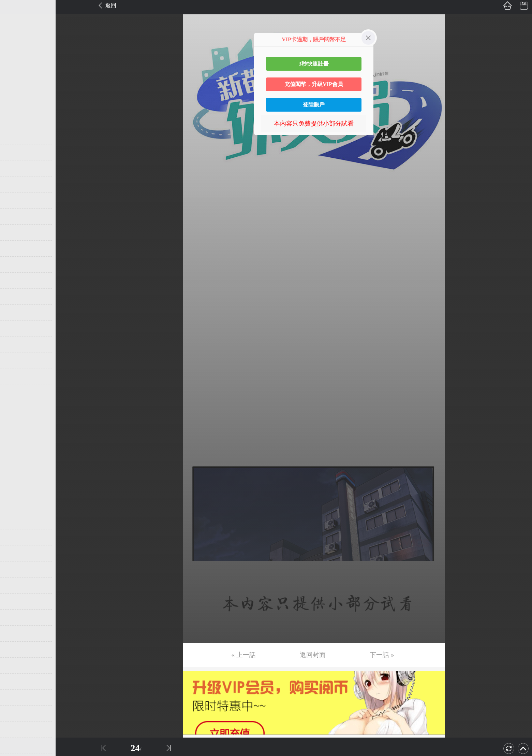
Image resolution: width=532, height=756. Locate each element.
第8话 (14, 120)
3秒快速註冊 (314, 64)
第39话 (16, 617)
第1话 (14, 8)
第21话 (16, 329)
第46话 (16, 730)
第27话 (16, 425)
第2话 (14, 24)
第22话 (16, 345)
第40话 (16, 633)
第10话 (16, 152)
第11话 (16, 168)
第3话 (14, 40)
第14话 (16, 216)
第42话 (16, 666)
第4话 (14, 56)
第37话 (16, 585)
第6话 (14, 88)
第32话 (16, 505)
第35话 (16, 553)
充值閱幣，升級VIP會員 (314, 84)
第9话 (14, 136)
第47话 (16, 746)
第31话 (16, 489)
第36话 (16, 569)
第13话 (16, 200)
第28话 (16, 441)
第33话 (16, 521)
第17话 (16, 265)
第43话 (16, 682)
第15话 (16, 232)
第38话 (16, 601)
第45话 (16, 714)
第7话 (14, 104)
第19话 (16, 297)
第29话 (16, 457)
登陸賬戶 (314, 105)
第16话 (16, 248)
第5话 (14, 72)
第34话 (16, 537)
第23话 (16, 361)
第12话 (16, 184)
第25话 (16, 393)
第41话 (16, 650)
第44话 (16, 698)
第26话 (16, 409)
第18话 (16, 281)
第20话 (16, 313)
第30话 (16, 473)
